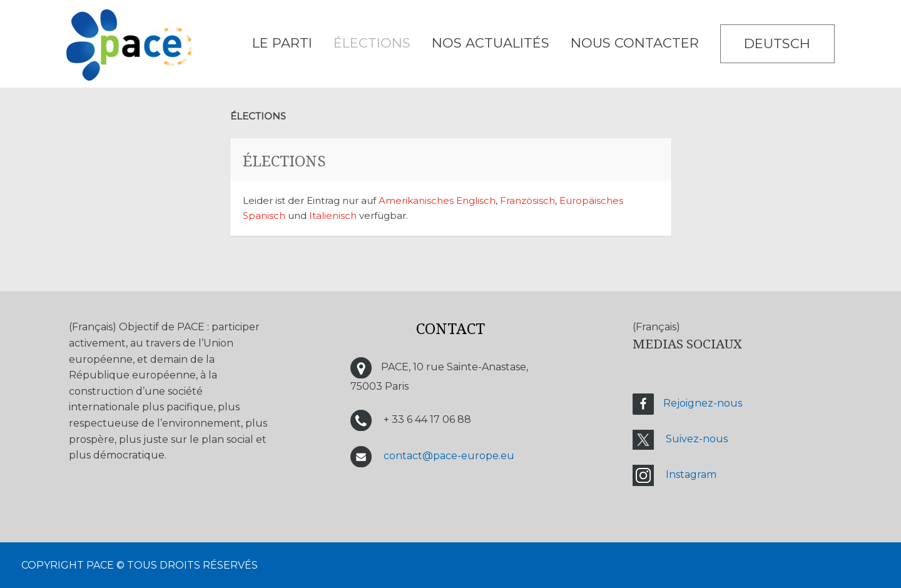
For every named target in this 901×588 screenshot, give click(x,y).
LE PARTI (282, 43)
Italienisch (333, 215)
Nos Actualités (491, 43)
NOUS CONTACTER (635, 43)
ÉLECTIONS (372, 43)
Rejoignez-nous (703, 403)
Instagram (691, 474)
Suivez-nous (697, 439)
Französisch (527, 200)
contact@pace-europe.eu (449, 456)
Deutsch (777, 43)
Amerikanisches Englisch (437, 200)
